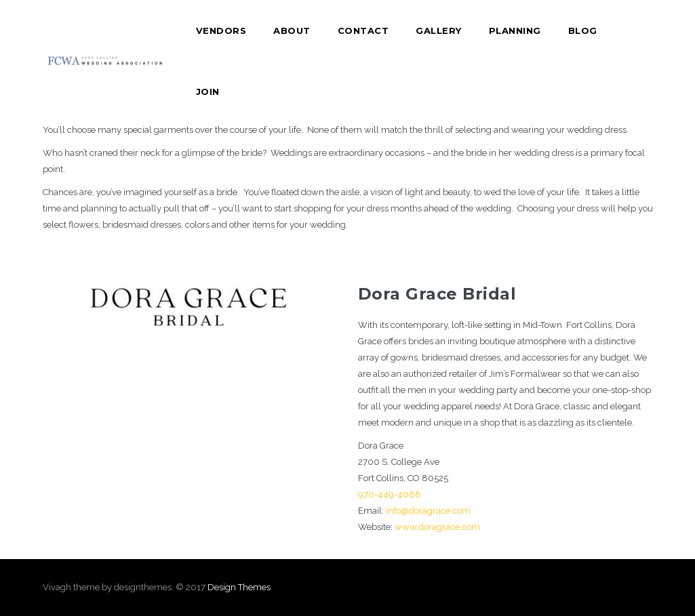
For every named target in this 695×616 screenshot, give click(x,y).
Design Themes (239, 587)
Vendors (221, 30)
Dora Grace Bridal (437, 294)
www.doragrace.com (437, 527)
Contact (363, 30)
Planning (515, 30)
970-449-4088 (390, 494)
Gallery (439, 30)
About (292, 30)
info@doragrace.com (428, 511)
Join (208, 91)
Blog (583, 30)
